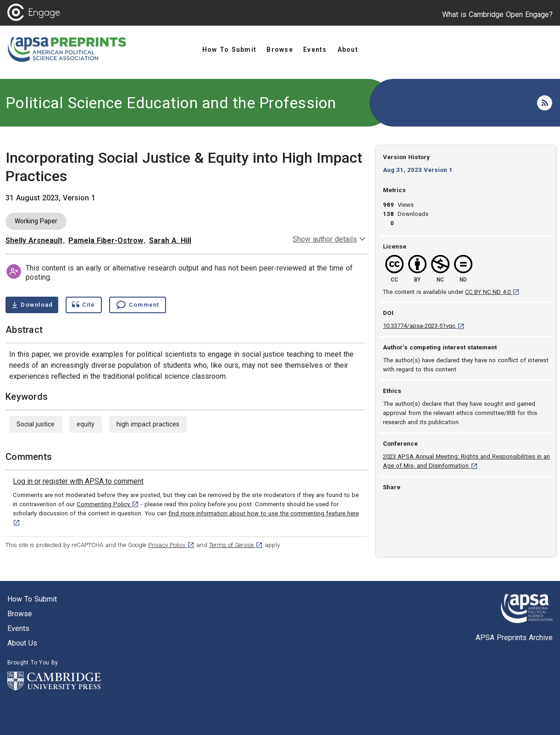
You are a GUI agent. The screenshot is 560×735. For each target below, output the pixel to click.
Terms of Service (236, 545)
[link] (78, 481)
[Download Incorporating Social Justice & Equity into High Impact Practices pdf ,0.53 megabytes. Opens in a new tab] (32, 305)
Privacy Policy (171, 545)
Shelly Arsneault (34, 240)
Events (18, 628)
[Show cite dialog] (83, 305)
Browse (20, 614)
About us (22, 643)
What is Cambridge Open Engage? (497, 14)
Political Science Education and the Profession (171, 103)
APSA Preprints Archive (514, 638)
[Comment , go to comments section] (138, 305)
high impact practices (148, 424)
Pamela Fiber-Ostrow (106, 240)
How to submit (32, 599)
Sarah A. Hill (170, 240)
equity (86, 424)
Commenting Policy (108, 504)
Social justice (36, 424)
